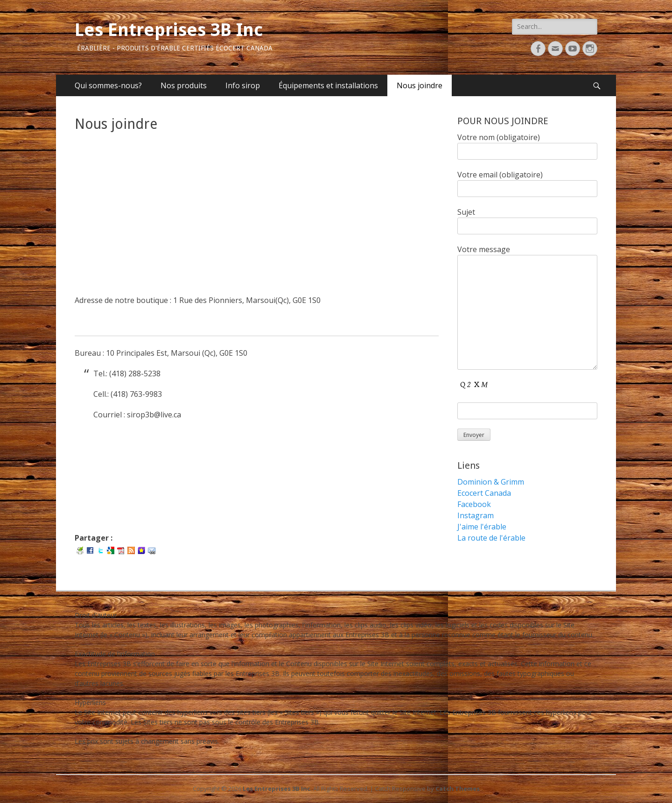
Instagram (476, 515)
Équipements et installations (328, 85)
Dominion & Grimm (491, 482)
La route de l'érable (491, 538)
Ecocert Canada (484, 493)
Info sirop (243, 85)
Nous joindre (420, 85)
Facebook (474, 504)
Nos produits (184, 85)
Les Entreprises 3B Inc (169, 30)
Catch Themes (458, 789)
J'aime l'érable (482, 527)
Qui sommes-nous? (108, 85)
